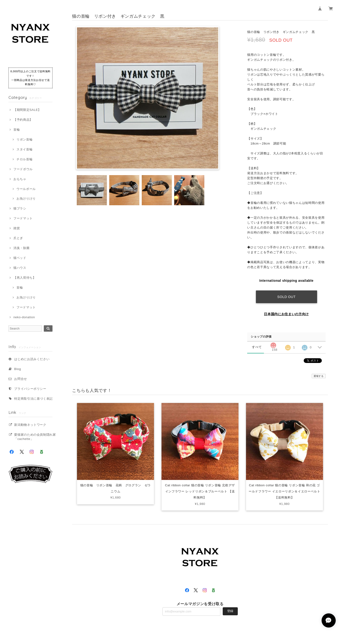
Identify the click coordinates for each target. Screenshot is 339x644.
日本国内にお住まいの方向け (286, 314)
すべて (257, 347)
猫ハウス (20, 268)
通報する (319, 376)
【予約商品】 (23, 120)
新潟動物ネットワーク (30, 425)
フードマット (23, 218)
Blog (18, 369)
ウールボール (26, 189)
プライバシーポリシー (30, 389)
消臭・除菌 (21, 248)
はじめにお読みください (32, 359)
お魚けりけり (26, 199)
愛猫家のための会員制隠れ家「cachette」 (35, 437)
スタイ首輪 (24, 149)
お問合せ (21, 379)
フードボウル (23, 169)
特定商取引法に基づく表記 (33, 399)
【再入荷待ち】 (25, 278)
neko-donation (24, 317)
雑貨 (17, 228)
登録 (230, 611)
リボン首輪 (24, 139)
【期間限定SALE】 (27, 110)
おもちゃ (20, 179)
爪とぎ (18, 238)
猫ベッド (20, 258)
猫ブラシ (20, 208)
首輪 (17, 130)
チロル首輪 (24, 159)
